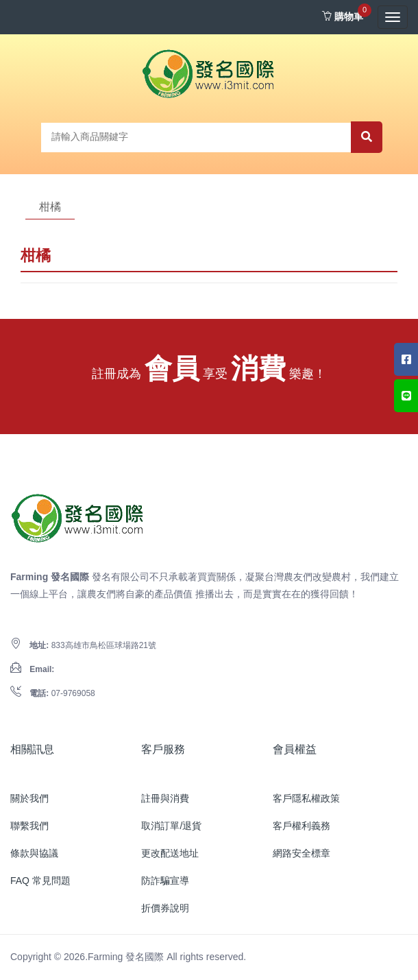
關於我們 (29, 798)
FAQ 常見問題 (40, 881)
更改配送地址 (170, 853)
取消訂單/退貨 (171, 826)
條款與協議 (34, 853)
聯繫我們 (29, 826)
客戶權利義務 (302, 826)
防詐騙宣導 (165, 881)
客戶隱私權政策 (306, 798)
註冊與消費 (165, 798)
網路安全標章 (302, 853)
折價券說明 (165, 908)
